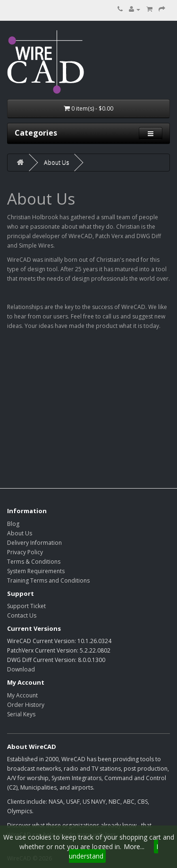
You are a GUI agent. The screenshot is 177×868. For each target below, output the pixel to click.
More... (134, 847)
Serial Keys (21, 714)
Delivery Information (34, 543)
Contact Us (22, 615)
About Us (56, 162)
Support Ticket (26, 606)
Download (21, 669)
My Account (22, 695)
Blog (13, 524)
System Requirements (36, 571)
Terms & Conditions (34, 562)
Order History (26, 705)
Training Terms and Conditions (48, 580)
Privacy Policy (25, 552)
